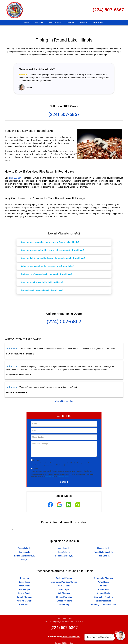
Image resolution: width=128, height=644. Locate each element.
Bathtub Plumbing (24, 590)
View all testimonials (64, 394)
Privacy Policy (50, 469)
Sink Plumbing (64, 586)
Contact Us (98, 23)
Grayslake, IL (64, 541)
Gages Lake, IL (24, 541)
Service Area (55, 23)
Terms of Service (82, 639)
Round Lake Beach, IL (103, 545)
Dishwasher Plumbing (103, 590)
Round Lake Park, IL (64, 548)
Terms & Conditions (63, 469)
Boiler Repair (24, 597)
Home (27, 23)
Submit (64, 474)
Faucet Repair (24, 586)
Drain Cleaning (64, 578)
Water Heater (103, 575)
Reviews (71, 23)
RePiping (103, 578)
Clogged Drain (104, 586)
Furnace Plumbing (64, 593)
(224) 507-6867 (108, 10)
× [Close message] (113, 635)
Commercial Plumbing (104, 571)
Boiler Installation (103, 593)
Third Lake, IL (103, 548)
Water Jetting (24, 578)
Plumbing (24, 571)
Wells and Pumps (64, 571)
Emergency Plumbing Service (64, 575)
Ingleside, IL (24, 545)
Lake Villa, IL (64, 545)
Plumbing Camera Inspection (104, 597)
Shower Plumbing (64, 590)
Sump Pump (64, 597)
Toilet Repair (103, 582)
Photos (84, 23)
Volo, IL (25, 552)
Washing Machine (24, 593)
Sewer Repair (24, 575)
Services (41, 24)
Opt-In (35, 461)
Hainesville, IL (103, 541)
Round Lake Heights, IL (24, 548)
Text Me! (36, 453)
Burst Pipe (64, 582)
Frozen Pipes (24, 582)
